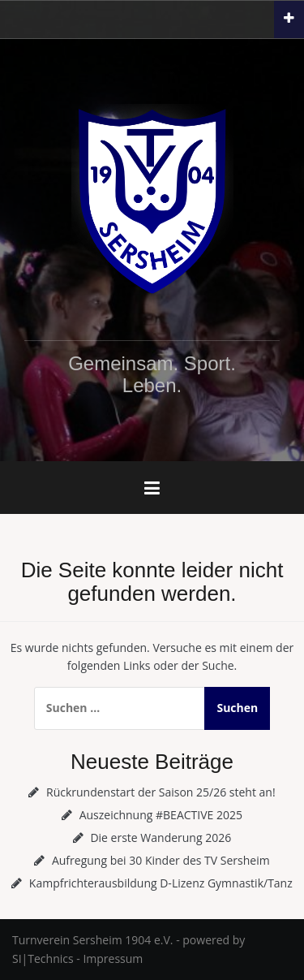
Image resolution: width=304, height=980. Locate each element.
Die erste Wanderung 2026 (161, 838)
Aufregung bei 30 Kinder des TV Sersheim (161, 860)
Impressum (113, 958)
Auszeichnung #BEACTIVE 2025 (161, 815)
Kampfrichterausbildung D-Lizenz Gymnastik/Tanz (161, 883)
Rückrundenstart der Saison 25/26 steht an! (161, 792)
